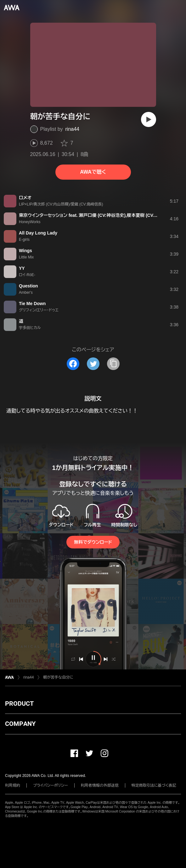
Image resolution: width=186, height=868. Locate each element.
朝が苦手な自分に (58, 677)
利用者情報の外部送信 (100, 785)
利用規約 (13, 785)
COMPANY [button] (20, 724)
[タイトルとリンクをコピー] (113, 364)
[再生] (149, 119)
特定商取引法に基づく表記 (154, 785)
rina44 (72, 129)
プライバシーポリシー (51, 785)
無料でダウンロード (93, 542)
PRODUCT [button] (19, 703)
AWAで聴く (93, 172)
